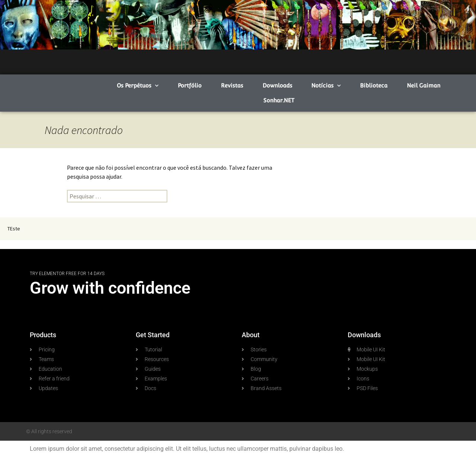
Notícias (326, 86)
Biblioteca (374, 85)
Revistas (232, 85)
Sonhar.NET (279, 100)
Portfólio (190, 85)
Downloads (277, 85)
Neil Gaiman (424, 85)
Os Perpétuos (138, 86)
